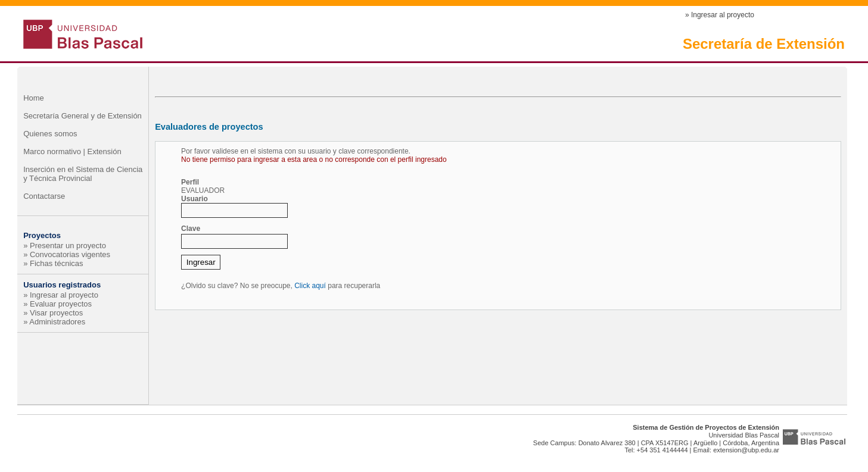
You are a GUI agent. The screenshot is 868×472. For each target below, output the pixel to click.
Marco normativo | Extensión (72, 151)
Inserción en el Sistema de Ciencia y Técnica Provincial (83, 174)
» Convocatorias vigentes (67, 254)
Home (34, 98)
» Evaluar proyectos (57, 304)
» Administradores (54, 322)
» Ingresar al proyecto (720, 15)
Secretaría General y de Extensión (83, 116)
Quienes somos (50, 134)
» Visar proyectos (53, 313)
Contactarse (44, 196)
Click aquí (310, 286)
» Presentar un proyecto (65, 246)
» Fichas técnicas (53, 263)
